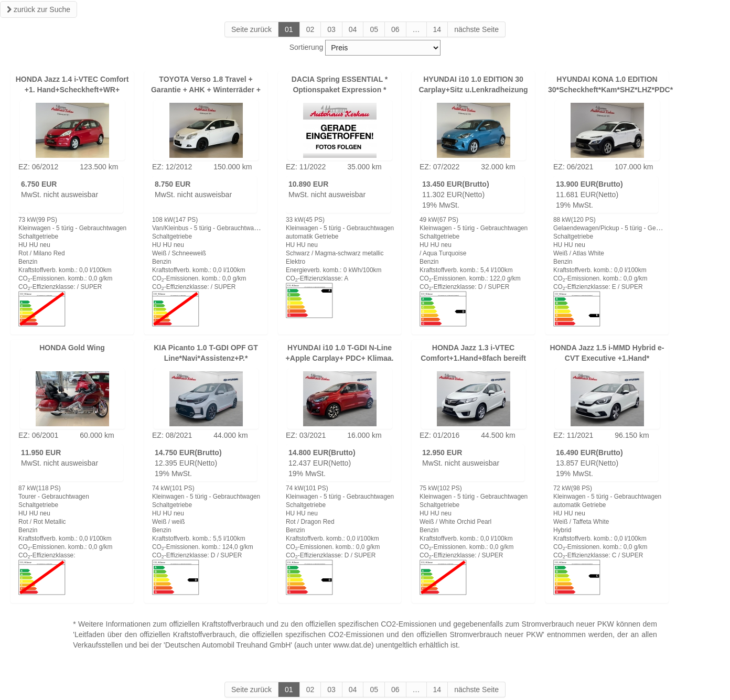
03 (331, 29)
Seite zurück (251, 29)
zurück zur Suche (39, 9)
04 (353, 29)
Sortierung (307, 47)
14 (437, 29)
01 (289, 29)
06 (395, 29)
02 (310, 29)
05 (374, 29)
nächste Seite (476, 29)
